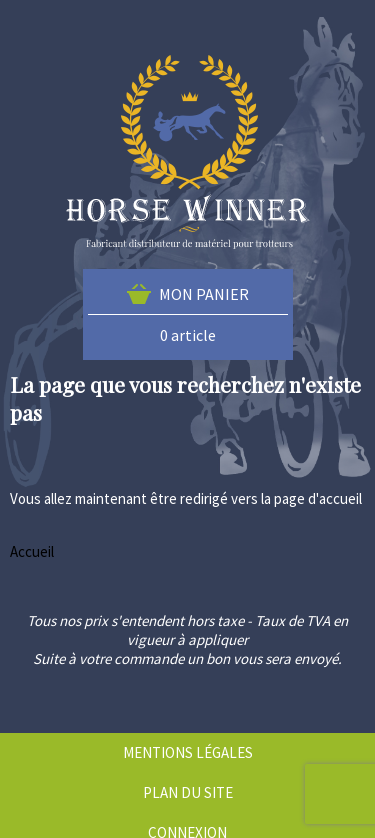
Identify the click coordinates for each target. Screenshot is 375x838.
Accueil (32, 551)
